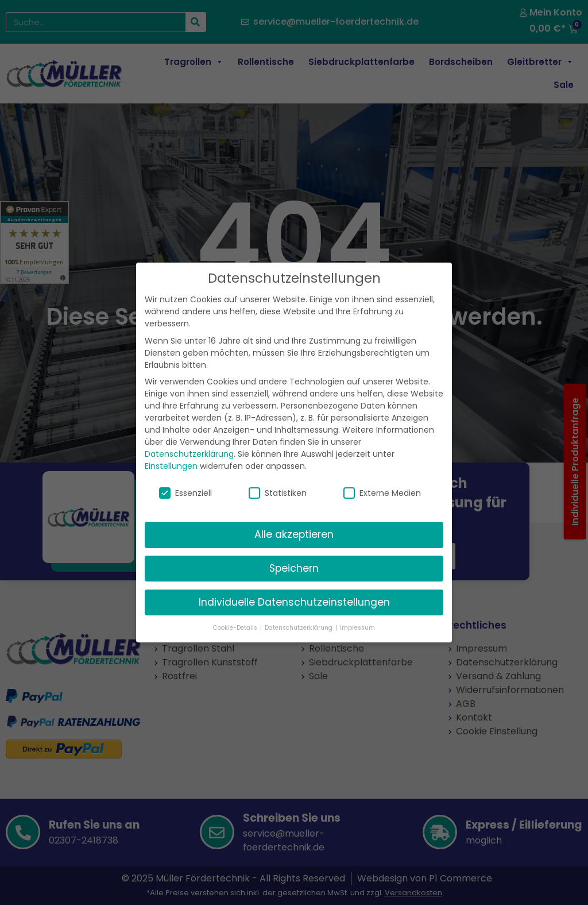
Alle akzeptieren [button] (294, 519)
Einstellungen (171, 451)
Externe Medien (382, 478)
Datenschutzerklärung (189, 439)
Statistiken (278, 478)
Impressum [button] (357, 612)
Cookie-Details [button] (236, 612)
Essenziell (185, 478)
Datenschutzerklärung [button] (299, 612)
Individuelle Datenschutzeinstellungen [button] (294, 587)
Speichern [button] (294, 553)
